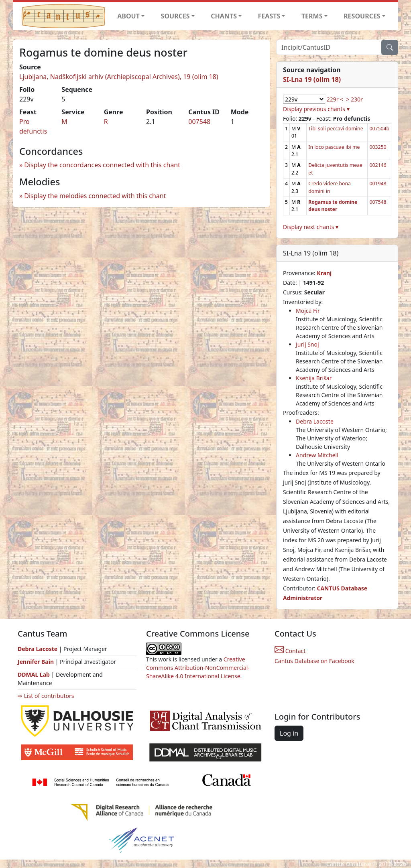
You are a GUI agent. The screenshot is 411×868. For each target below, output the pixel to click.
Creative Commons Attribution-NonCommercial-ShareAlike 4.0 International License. (198, 668)
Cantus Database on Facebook (314, 661)
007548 (199, 122)
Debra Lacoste (315, 421)
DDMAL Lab (34, 674)
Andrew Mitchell (317, 455)
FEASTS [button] (269, 16)
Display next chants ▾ (311, 227)
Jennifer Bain (37, 662)
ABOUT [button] (128, 16)
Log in (289, 733)
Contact (290, 651)
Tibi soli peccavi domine (336, 129)
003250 (378, 147)
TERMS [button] (312, 16)
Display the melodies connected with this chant (95, 196)
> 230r (354, 99)
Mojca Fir (308, 311)
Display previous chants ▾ (316, 109)
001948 (378, 184)
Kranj (324, 273)
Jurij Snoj (307, 344)
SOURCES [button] (175, 16)
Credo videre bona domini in (330, 187)
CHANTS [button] (224, 16)
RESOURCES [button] (362, 16)
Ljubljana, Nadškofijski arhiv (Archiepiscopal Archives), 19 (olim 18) (119, 77)
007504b (379, 129)
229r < (335, 99)
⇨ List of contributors (46, 696)
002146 (378, 165)
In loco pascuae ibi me (334, 147)
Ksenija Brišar (314, 378)
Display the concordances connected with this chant (102, 165)
